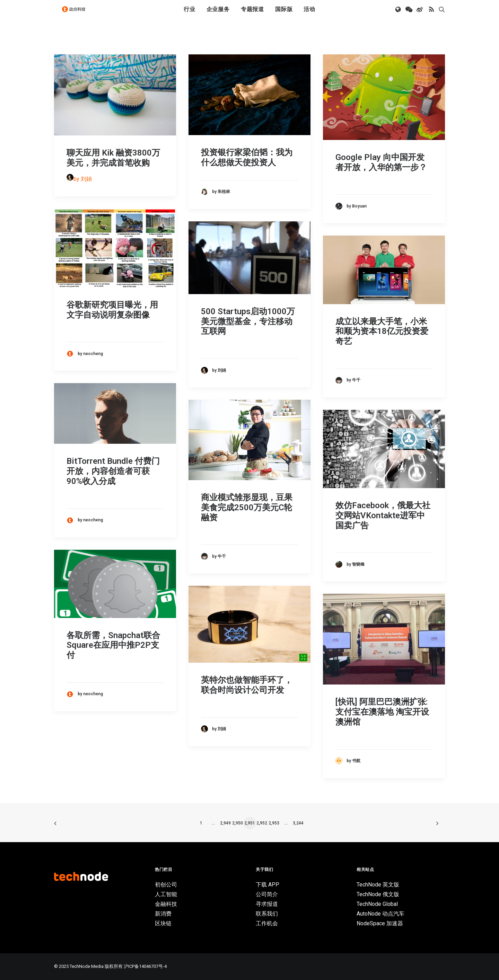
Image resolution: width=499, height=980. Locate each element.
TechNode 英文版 (378, 885)
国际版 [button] (284, 15)
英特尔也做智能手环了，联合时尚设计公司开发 (247, 685)
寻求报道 (267, 904)
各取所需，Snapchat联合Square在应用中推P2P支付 (113, 645)
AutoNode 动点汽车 (380, 914)
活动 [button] (309, 15)
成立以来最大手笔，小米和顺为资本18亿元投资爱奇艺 (382, 332)
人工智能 (166, 894)
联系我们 (267, 914)
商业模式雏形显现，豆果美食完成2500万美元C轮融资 (247, 507)
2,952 (262, 823)
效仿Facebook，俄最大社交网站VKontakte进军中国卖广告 (383, 515)
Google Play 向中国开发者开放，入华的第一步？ (381, 162)
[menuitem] (190, 15)
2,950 (238, 823)
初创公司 (166, 885)
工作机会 (267, 923)
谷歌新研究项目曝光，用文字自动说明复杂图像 (112, 310)
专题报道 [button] (252, 15)
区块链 (163, 923)
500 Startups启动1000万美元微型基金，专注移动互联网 (248, 321)
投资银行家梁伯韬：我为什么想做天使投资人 (247, 157)
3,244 (298, 823)
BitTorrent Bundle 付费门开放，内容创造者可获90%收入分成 (113, 471)
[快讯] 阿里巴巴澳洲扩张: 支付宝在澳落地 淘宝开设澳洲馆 (382, 712)
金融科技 (166, 904)
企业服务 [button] (218, 15)
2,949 (225, 823)
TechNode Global (377, 904)
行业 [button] (190, 15)
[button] (399, 15)
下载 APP (268, 885)
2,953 (274, 823)
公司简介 (267, 894)
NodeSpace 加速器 (380, 923)
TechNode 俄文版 (378, 894)
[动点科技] (76, 15)
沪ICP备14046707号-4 (145, 966)
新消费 (163, 914)
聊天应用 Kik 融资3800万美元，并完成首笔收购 (113, 158)
